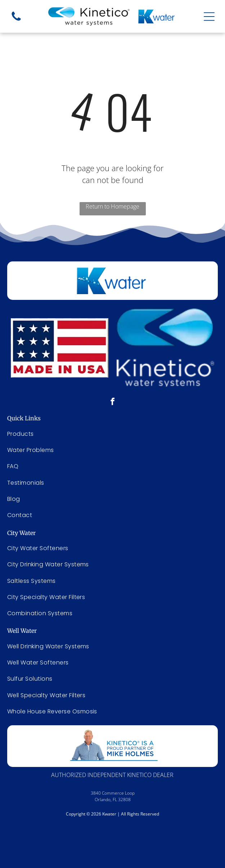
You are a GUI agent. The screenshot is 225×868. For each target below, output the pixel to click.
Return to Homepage (112, 206)
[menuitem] (112, 548)
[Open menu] (209, 17)
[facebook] (112, 402)
